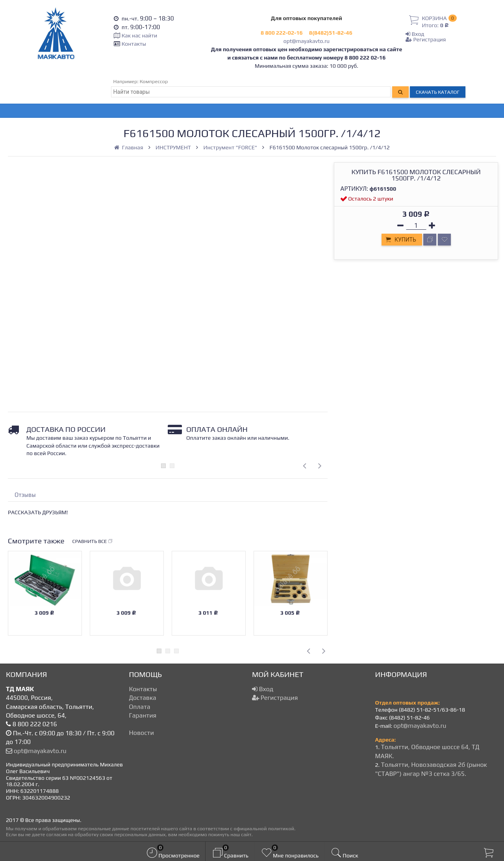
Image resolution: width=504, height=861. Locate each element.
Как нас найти (139, 35)
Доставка (143, 698)
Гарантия (143, 715)
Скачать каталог (438, 92)
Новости (142, 733)
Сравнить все (93, 541)
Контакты (134, 44)
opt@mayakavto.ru (307, 41)
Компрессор (154, 81)
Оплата (140, 707)
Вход (415, 34)
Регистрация (426, 39)
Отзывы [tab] (25, 495)
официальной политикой (264, 828)
